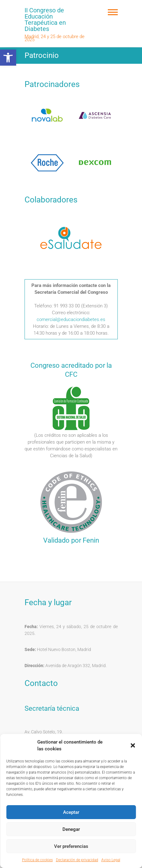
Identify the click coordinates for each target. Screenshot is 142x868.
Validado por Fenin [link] (71, 540)
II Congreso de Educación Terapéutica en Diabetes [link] (45, 20)
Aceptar (71, 812)
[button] (133, 745)
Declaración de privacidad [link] (77, 860)
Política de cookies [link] (37, 860)
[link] (8, 58)
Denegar (71, 829)
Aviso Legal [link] (111, 860)
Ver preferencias (71, 846)
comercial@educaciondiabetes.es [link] (71, 319)
